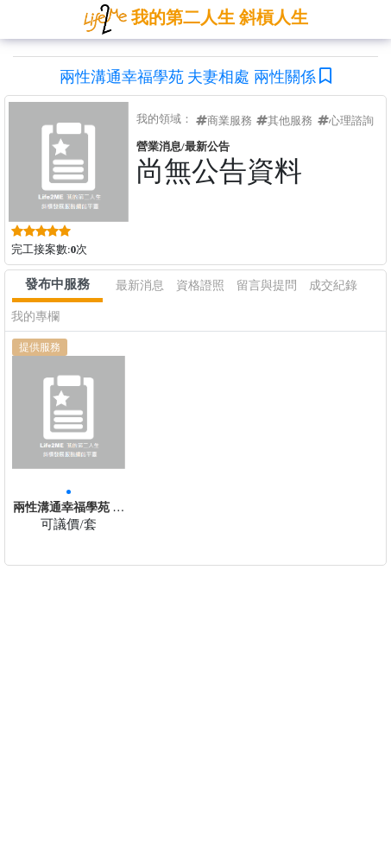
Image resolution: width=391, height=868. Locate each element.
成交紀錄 (333, 285)
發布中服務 (57, 284)
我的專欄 (35, 317)
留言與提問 (267, 285)
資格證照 (200, 285)
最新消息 (140, 285)
